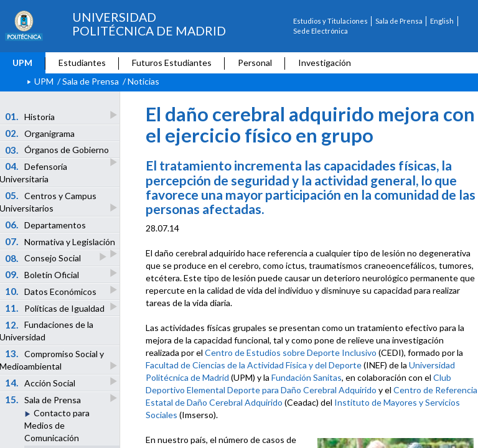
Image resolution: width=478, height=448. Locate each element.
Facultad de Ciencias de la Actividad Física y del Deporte (254, 365)
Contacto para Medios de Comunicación (57, 425)
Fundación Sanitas (307, 377)
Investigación (325, 63)
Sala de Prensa (399, 21)
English (442, 21)
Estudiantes (82, 63)
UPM (22, 63)
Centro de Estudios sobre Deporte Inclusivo (291, 352)
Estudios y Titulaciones (330, 21)
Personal (255, 63)
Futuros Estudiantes (172, 63)
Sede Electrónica (321, 31)
